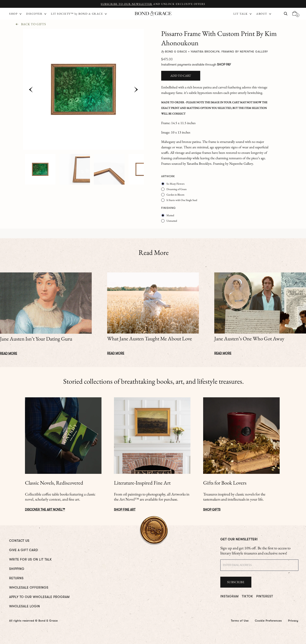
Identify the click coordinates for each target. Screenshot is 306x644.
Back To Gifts (33, 24)
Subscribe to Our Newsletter (127, 4)
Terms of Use (240, 621)
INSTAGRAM (229, 596)
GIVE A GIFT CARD (24, 550)
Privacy (293, 621)
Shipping (17, 569)
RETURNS (16, 578)
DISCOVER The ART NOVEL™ (45, 510)
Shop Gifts (212, 510)
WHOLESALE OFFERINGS (29, 588)
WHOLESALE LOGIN (25, 606)
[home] (153, 14)
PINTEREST (265, 596)
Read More (9, 353)
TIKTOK (247, 596)
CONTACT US (19, 541)
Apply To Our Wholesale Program (39, 597)
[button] (243, 14)
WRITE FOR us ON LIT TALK (31, 559)
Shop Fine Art (125, 510)
